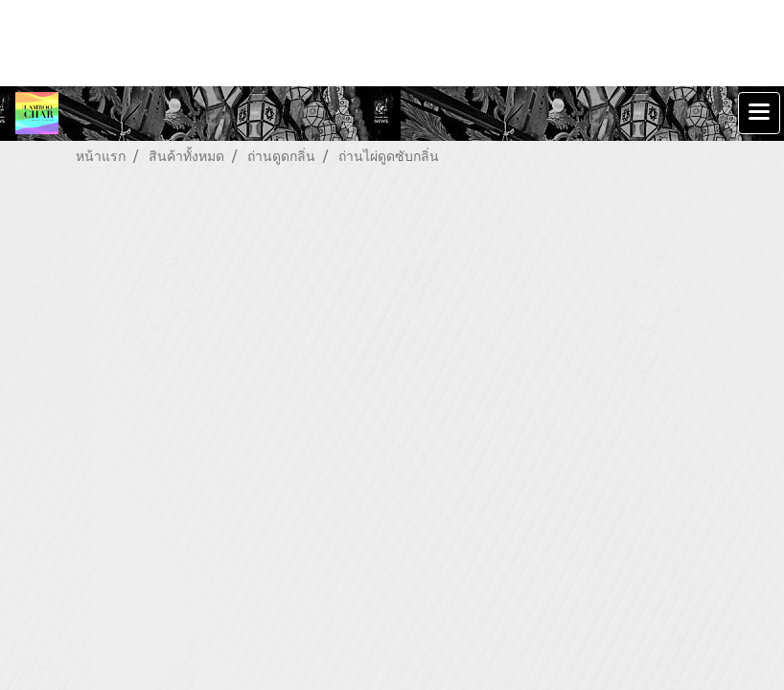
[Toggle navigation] (759, 113)
